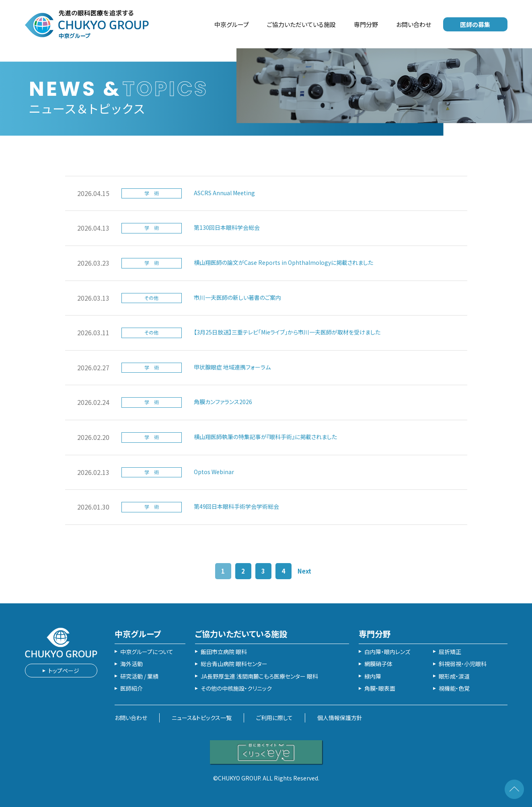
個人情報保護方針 (340, 718)
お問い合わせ (414, 24)
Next (304, 571)
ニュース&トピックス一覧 (202, 718)
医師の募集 (475, 24)
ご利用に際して (274, 718)
